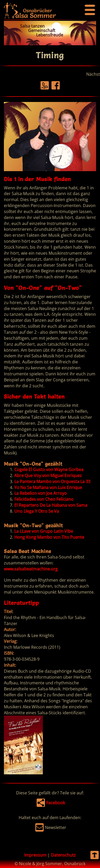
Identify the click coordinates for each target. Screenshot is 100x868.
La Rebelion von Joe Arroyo (41, 493)
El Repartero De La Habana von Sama (51, 505)
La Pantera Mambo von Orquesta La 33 (52, 481)
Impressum (35, 855)
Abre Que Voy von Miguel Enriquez (48, 475)
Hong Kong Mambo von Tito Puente (49, 537)
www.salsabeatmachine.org (31, 569)
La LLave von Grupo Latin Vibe (44, 531)
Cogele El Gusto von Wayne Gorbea (49, 470)
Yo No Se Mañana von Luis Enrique (48, 487)
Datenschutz (63, 855)
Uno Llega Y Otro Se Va (37, 511)
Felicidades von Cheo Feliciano (44, 499)
